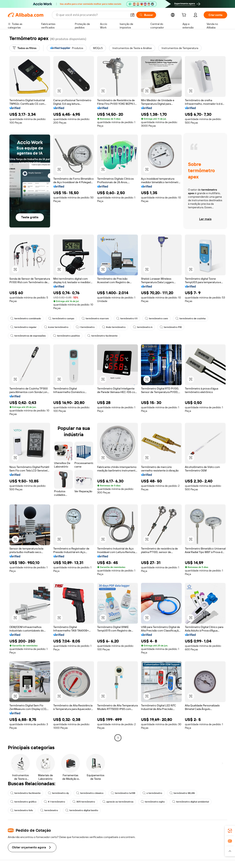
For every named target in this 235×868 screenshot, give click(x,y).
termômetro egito (153, 802)
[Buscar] (146, 15)
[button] (132, 15)
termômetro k (143, 327)
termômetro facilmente (102, 336)
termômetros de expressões (28, 336)
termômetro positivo (66, 336)
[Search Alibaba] (91, 15)
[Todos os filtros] (25, 48)
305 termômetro (84, 802)
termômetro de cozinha (191, 318)
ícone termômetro (56, 327)
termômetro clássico (90, 793)
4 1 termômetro (54, 802)
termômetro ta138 (123, 793)
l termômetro (85, 327)
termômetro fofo (22, 810)
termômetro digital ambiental (191, 802)
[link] (230, 831)
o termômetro (152, 793)
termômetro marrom (95, 318)
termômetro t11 (127, 318)
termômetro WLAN (182, 793)
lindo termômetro (114, 327)
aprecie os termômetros (118, 802)
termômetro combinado (26, 318)
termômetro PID (171, 327)
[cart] (185, 15)
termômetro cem (156, 318)
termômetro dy (58, 793)
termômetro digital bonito (82, 810)
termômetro (49, 810)
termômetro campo (61, 318)
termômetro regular (23, 327)
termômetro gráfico (23, 802)
